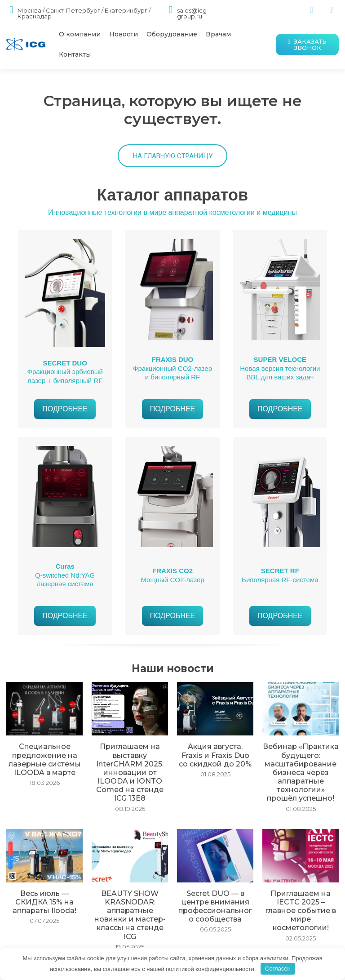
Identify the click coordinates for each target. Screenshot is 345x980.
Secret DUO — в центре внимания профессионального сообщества (215, 894)
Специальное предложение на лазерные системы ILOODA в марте (44, 759)
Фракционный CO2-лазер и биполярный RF (172, 371)
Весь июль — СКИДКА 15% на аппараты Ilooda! (45, 887)
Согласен (278, 969)
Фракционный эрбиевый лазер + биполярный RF (65, 374)
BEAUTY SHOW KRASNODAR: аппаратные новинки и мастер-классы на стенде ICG (130, 897)
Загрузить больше (173, 945)
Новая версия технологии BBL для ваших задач (280, 371)
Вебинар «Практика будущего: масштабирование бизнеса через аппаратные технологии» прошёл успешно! (301, 769)
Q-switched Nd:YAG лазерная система (65, 578)
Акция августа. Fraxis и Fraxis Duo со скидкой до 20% (215, 755)
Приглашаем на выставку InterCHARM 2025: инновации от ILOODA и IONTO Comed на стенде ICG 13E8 (130, 766)
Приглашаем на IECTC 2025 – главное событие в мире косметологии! (301, 890)
